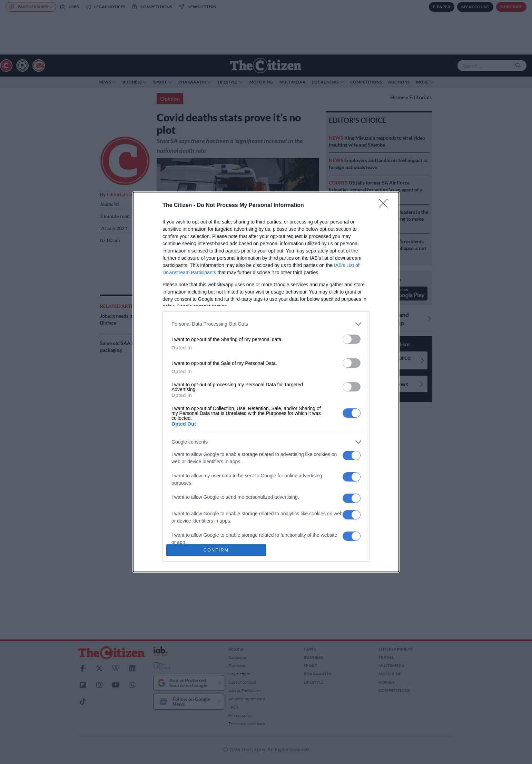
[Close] (385, 206)
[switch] (352, 339)
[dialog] (266, 382)
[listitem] (266, 324)
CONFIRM (216, 550)
